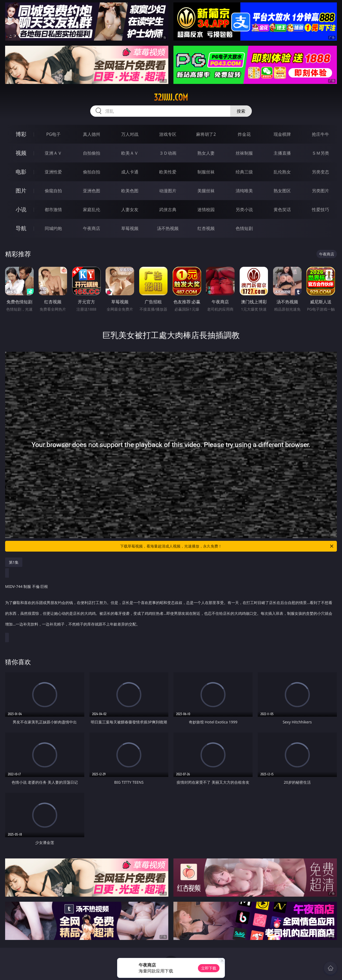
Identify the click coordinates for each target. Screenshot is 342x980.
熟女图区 (282, 191)
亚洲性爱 (53, 172)
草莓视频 (130, 228)
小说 (21, 209)
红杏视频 (206, 228)
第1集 (14, 562)
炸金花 (244, 134)
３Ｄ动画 (168, 153)
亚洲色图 (92, 191)
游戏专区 (168, 134)
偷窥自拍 (53, 191)
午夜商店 (92, 228)
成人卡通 (130, 172)
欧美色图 (130, 191)
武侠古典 (168, 210)
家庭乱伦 (92, 210)
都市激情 (53, 210)
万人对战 (130, 134)
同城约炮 (53, 228)
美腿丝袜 (206, 191)
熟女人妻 (206, 153)
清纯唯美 (244, 191)
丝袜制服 (244, 153)
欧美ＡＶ (130, 153)
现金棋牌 (282, 134)
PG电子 (53, 134)
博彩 (21, 134)
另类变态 (320, 172)
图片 (21, 191)
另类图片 (320, 191)
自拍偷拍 (92, 153)
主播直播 (282, 153)
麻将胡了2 (206, 134)
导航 (21, 228)
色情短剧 (244, 228)
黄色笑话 (282, 210)
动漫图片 (168, 191)
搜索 (241, 111)
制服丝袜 (206, 172)
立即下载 (209, 968)
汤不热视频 (168, 228)
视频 (21, 153)
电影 (21, 172)
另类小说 (244, 210)
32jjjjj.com (171, 97)
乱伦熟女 (282, 172)
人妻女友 (130, 210)
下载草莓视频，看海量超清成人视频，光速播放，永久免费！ (227, 546)
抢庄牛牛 (320, 134)
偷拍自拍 (92, 172)
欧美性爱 (168, 172)
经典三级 (244, 172)
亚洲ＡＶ (53, 153)
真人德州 (92, 134)
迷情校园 (206, 210)
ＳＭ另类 (320, 153)
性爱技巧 (320, 210)
